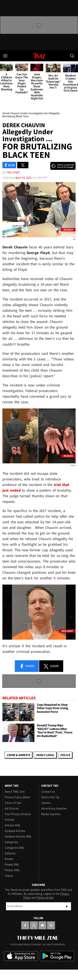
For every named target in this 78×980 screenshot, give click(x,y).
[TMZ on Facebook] (25, 925)
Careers (46, 803)
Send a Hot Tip (50, 797)
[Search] (72, 56)
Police (65, 755)
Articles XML (13, 825)
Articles (9, 820)
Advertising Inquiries (54, 809)
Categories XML (14, 848)
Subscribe (67, 906)
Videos (9, 876)
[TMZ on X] (34, 925)
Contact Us (48, 792)
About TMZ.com (15, 792)
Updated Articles (15, 831)
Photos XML (12, 870)
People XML (12, 865)
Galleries (10, 853)
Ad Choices (12, 809)
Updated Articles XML (18, 837)
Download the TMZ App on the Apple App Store (21, 956)
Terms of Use (13, 803)
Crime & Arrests (18, 755)
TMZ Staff (13, 172)
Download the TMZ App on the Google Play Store (57, 956)
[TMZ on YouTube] (42, 925)
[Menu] (6, 56)
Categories (11, 842)
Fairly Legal (45, 755)
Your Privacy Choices (18, 814)
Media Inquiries (51, 814)
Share (27, 666)
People (9, 859)
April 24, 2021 (24, 178)
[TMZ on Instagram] (51, 925)
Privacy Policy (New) (17, 797)
